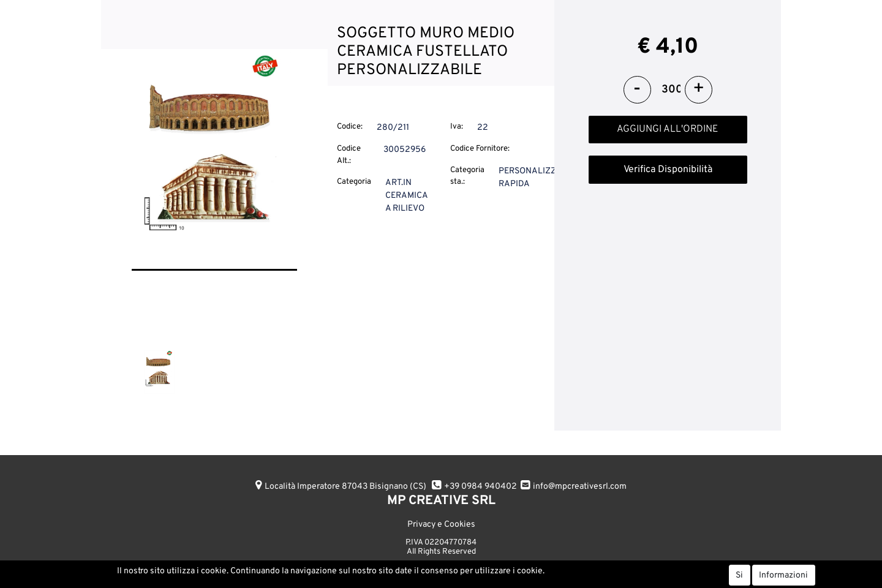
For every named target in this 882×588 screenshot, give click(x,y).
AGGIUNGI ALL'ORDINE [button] (668, 129)
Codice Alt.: (349, 155)
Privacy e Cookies (441, 525)
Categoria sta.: (467, 176)
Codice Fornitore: (480, 149)
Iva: (457, 127)
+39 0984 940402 (481, 487)
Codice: (350, 127)
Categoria (354, 182)
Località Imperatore (345, 487)
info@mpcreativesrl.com (580, 487)
